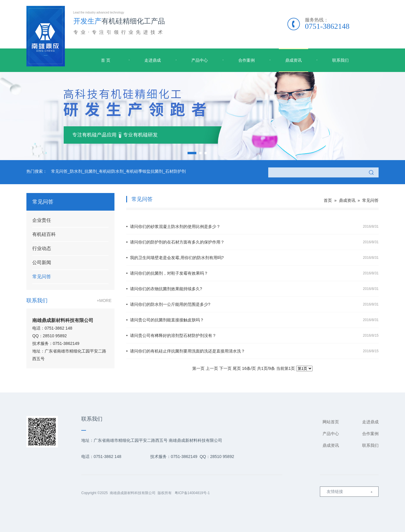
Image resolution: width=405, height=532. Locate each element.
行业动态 (42, 248)
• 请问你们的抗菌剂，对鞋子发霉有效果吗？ (252, 273)
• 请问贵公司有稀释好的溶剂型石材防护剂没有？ (252, 335)
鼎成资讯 (293, 60)
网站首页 (331, 422)
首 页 (106, 60)
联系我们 (340, 60)
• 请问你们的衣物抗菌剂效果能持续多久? (252, 289)
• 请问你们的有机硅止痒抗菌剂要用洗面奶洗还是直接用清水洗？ (252, 351)
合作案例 (247, 60)
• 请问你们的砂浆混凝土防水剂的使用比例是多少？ (252, 226)
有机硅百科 (44, 234)
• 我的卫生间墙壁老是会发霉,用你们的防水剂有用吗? (252, 258)
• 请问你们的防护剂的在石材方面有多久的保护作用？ (252, 242)
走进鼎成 (153, 60)
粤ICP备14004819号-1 (192, 493)
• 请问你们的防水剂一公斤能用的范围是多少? (252, 304)
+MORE (104, 301)
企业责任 (42, 220)
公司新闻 (42, 262)
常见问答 (42, 277)
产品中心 (200, 60)
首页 (328, 200)
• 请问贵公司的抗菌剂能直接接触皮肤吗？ (252, 320)
